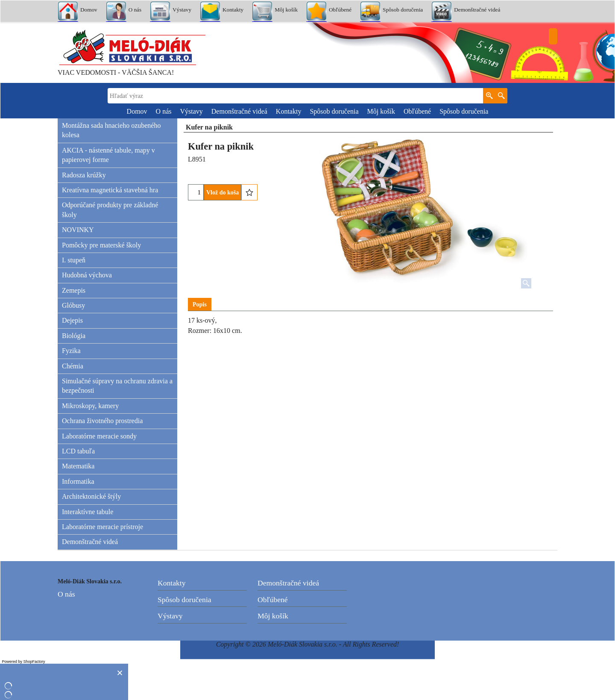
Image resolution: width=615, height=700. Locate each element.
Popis (200, 304)
